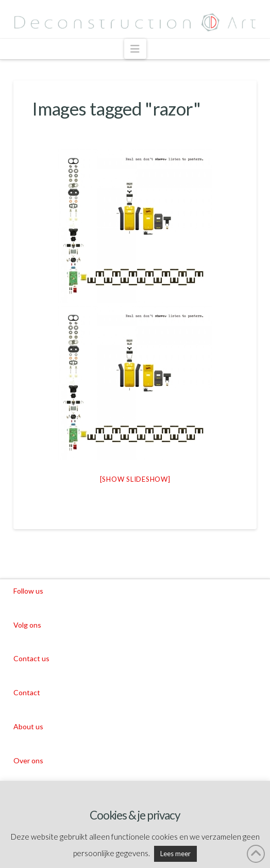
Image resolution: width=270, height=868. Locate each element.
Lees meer (175, 854)
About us (28, 726)
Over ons (28, 760)
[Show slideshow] (135, 479)
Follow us (28, 591)
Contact (27, 692)
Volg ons (27, 625)
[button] (135, 49)
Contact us (31, 658)
